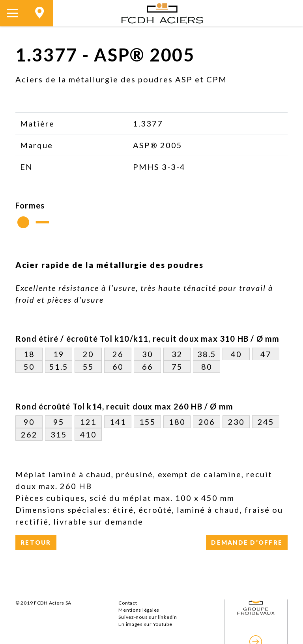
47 (266, 354)
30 (148, 354)
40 (236, 354)
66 (148, 367)
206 (207, 422)
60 (118, 367)
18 (29, 354)
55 (88, 367)
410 (88, 434)
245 (266, 422)
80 (207, 367)
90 (29, 422)
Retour (36, 542)
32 (177, 354)
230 (236, 422)
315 (59, 434)
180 (177, 422)
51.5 (59, 367)
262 (29, 434)
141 (118, 422)
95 (59, 422)
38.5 (207, 354)
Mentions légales (139, 610)
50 (29, 367)
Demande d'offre (247, 542)
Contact (128, 603)
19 (59, 354)
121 (88, 422)
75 (177, 367)
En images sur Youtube (145, 624)
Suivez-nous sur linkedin (148, 617)
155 (148, 422)
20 (88, 354)
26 (118, 354)
